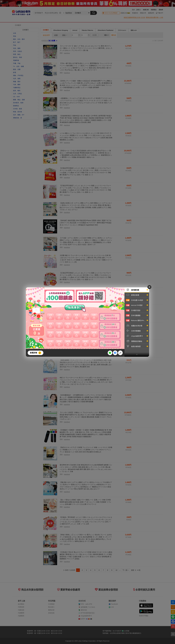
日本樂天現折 (137, 310)
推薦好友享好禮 (137, 326)
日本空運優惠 (137, 331)
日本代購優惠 (137, 315)
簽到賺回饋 (137, 290)
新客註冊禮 (137, 295)
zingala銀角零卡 (137, 336)
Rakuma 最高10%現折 (137, 320)
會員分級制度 (137, 346)
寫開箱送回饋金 (137, 341)
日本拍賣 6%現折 (137, 300)
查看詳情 (33, 353)
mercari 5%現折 (137, 305)
